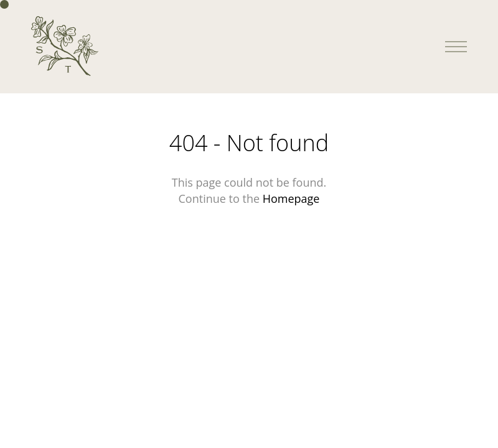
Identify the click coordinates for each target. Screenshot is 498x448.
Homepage (291, 198)
